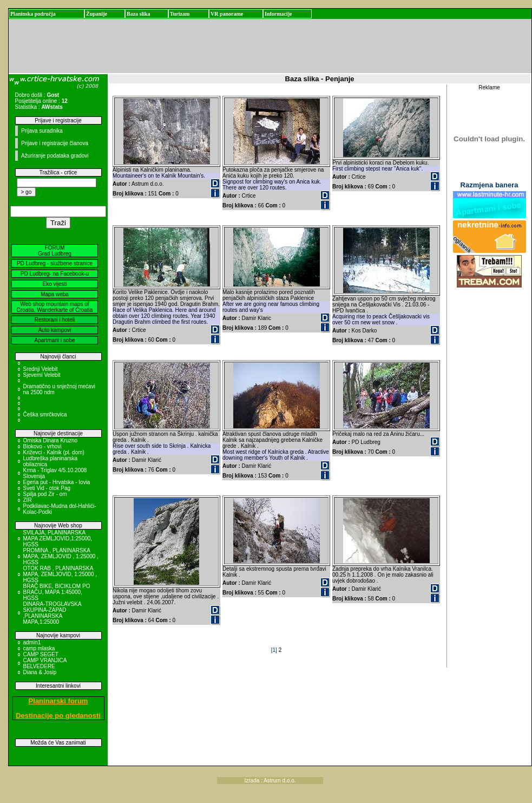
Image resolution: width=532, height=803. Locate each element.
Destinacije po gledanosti (58, 716)
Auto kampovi (55, 330)
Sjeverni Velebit (42, 375)
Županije (97, 14)
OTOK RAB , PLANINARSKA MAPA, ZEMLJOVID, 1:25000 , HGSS (60, 574)
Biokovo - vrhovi (42, 446)
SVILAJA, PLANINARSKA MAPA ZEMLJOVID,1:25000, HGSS (58, 538)
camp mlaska (39, 648)
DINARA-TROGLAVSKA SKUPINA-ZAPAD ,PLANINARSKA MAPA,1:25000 (52, 613)
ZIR (28, 500)
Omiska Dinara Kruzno (51, 440)
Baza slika (139, 14)
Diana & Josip (40, 672)
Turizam (180, 14)
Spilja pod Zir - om (45, 494)
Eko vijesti (54, 284)
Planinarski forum (58, 701)
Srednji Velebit (41, 369)
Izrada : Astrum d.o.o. (270, 781)
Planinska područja (33, 14)
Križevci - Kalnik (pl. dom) (54, 452)
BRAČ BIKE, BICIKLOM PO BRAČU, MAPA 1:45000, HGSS (57, 592)
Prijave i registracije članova (55, 143)
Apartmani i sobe (54, 340)
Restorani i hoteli (55, 320)
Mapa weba (55, 294)
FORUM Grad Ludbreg (55, 251)
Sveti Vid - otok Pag (47, 488)
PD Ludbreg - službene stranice (55, 263)
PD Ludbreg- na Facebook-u (55, 274)
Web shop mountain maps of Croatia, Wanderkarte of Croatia (55, 307)
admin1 (32, 642)
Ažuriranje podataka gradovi (55, 156)
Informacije (278, 14)
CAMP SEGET (41, 654)
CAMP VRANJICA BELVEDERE (45, 663)
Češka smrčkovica (45, 414)
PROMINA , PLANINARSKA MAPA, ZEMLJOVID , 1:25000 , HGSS (61, 556)
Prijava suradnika (42, 131)
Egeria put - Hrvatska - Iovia (57, 482)
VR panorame (227, 14)
